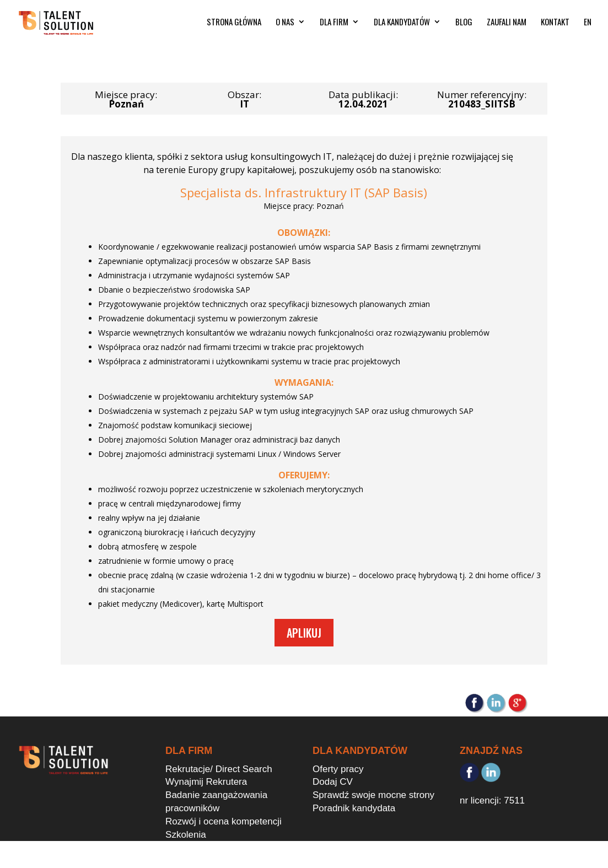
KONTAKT (555, 26)
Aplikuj (304, 633)
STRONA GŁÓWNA (234, 26)
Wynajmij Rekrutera (206, 782)
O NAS (285, 26)
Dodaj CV (333, 782)
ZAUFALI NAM (507, 26)
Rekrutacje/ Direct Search (219, 769)
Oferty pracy (338, 769)
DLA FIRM (334, 26)
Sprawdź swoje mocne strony (373, 795)
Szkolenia (186, 835)
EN (588, 26)
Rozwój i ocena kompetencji (224, 821)
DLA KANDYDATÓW (402, 26)
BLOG (464, 26)
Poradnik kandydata (354, 808)
